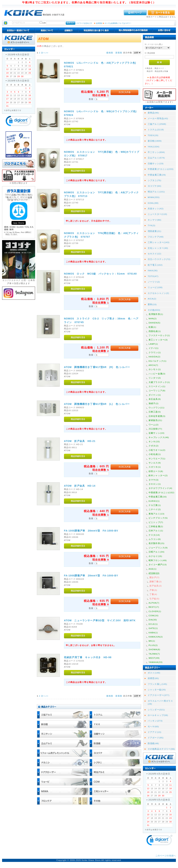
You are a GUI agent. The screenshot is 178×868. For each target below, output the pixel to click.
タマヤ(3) (154, 480)
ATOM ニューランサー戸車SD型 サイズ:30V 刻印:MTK (100, 620)
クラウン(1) (155, 352)
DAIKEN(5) (155, 323)
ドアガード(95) (156, 738)
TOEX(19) (153, 135)
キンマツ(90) (155, 220)
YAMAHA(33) (156, 662)
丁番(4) (153, 594)
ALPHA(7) (154, 603)
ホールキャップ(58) (158, 715)
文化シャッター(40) (158, 248)
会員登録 (99, 23)
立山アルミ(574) (156, 158)
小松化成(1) (155, 454)
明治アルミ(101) (156, 192)
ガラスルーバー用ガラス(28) (160, 702)
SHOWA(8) (154, 649)
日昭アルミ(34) (157, 552)
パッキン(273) (155, 721)
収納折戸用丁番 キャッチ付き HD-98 (88, 657)
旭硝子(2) (154, 403)
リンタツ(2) (155, 378)
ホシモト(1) (155, 369)
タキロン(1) (155, 484)
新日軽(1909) (155, 141)
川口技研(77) (155, 429)
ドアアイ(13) (155, 732)
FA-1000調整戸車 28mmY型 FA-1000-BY (91, 576)
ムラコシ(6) (155, 539)
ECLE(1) (153, 624)
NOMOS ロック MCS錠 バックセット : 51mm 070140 (100, 274)
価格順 (110, 53)
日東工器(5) (155, 412)
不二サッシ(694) (156, 152)
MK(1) (152, 641)
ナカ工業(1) (155, 505)
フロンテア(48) (156, 237)
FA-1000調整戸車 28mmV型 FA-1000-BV (91, 531)
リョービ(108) (155, 287)
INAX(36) (153, 270)
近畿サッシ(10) (157, 433)
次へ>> (45, 53)
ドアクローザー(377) (159, 695)
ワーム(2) (154, 425)
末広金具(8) (155, 399)
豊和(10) (152, 304)
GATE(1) (153, 628)
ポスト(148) (154, 673)
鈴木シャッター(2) (158, 475)
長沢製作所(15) (157, 543)
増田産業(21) (155, 231)
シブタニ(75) (155, 180)
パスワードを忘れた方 (84, 23)
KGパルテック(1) (158, 361)
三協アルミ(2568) (157, 124)
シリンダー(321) (156, 710)
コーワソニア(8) (157, 391)
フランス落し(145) (157, 684)
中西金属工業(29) (157, 175)
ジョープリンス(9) (158, 548)
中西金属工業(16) (158, 497)
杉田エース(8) (156, 471)
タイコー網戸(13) (158, 564)
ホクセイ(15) (155, 556)
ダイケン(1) (155, 395)
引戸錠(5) (154, 599)
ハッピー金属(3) (157, 374)
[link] (19, 122)
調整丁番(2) (156, 582)
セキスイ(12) (155, 254)
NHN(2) (153, 318)
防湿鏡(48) (153, 743)
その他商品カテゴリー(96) (161, 749)
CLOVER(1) (155, 611)
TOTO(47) (153, 276)
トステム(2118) (156, 130)
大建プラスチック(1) (159, 382)
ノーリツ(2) (154, 282)
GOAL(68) (153, 203)
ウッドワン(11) (157, 408)
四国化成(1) (155, 331)
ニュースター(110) (157, 214)
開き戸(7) (154, 577)
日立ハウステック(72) (159, 259)
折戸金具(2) (156, 586)
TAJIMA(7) (154, 654)
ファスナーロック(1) (159, 335)
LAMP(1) (153, 344)
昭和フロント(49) (158, 560)
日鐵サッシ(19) (156, 163)
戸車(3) (153, 590)
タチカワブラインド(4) (160, 488)
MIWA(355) (154, 197)
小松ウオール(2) (157, 450)
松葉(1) (152, 327)
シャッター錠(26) (157, 690)
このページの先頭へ (166, 856)
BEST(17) (154, 607)
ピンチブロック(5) (158, 518)
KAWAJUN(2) (156, 637)
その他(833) (154, 310)
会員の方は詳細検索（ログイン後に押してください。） (159, 80)
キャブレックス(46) (159, 437)
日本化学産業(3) (157, 416)
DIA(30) (153, 620)
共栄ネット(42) (156, 209)
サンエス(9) (155, 463)
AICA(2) (152, 299)
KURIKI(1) (154, 501)
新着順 (119, 53)
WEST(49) (154, 658)
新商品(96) (153, 113)
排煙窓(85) (153, 678)
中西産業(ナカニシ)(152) (161, 492)
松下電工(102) (155, 265)
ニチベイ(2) (155, 509)
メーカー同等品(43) (158, 118)
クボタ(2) (154, 446)
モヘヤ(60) (153, 726)
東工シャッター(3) (158, 340)
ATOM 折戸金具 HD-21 (80, 441)
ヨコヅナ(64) (155, 186)
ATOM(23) (154, 573)
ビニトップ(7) (156, 522)
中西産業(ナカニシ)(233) (161, 169)
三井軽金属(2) (156, 526)
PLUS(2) (153, 645)
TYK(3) (152, 225)
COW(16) (154, 615)
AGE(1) (153, 569)
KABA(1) (153, 633)
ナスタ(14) (154, 535)
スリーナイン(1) (157, 386)
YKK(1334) (154, 147)
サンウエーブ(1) (157, 459)
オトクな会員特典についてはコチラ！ (118, 23)
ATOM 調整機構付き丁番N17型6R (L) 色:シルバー (97, 404)
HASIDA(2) (155, 357)
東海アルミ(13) (157, 514)
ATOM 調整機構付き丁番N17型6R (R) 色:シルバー (97, 367)
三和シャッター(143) (159, 242)
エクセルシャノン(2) (158, 293)
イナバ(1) (154, 348)
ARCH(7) (153, 365)
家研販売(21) (155, 420)
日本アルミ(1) (156, 531)
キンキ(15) (154, 441)
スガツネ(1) (155, 467)
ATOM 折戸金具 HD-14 (80, 486)
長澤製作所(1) (156, 314)
